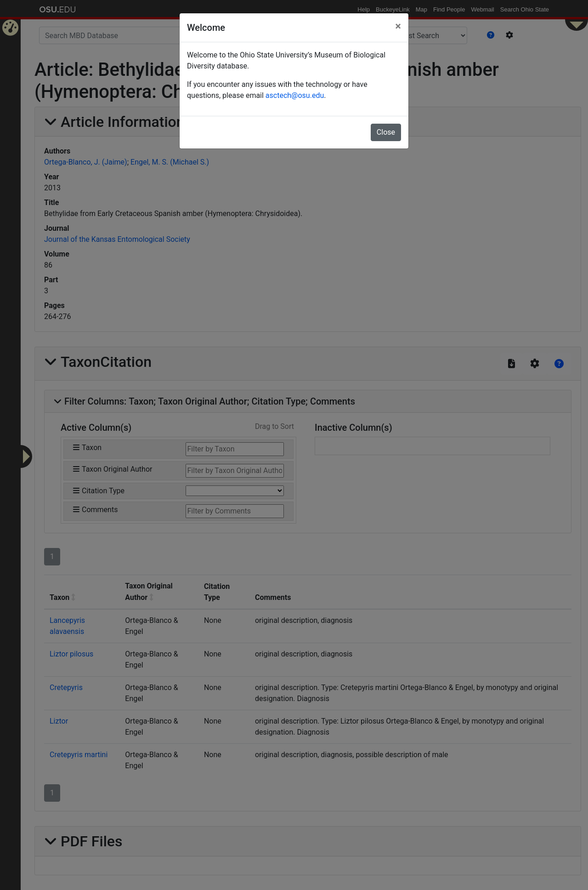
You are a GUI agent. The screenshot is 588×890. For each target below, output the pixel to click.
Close (386, 132)
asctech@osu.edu (295, 95)
